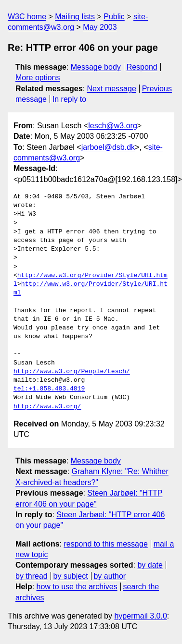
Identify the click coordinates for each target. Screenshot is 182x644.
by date (150, 565)
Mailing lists (75, 17)
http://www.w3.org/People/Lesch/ (72, 372)
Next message (112, 89)
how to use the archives (77, 587)
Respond (142, 67)
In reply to (69, 99)
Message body (96, 67)
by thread (32, 576)
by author (110, 576)
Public (114, 17)
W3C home (27, 17)
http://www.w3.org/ (47, 407)
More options (38, 78)
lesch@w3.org (113, 126)
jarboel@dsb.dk (108, 147)
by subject (71, 576)
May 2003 (100, 27)
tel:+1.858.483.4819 (49, 389)
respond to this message (105, 544)
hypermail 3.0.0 (140, 616)
